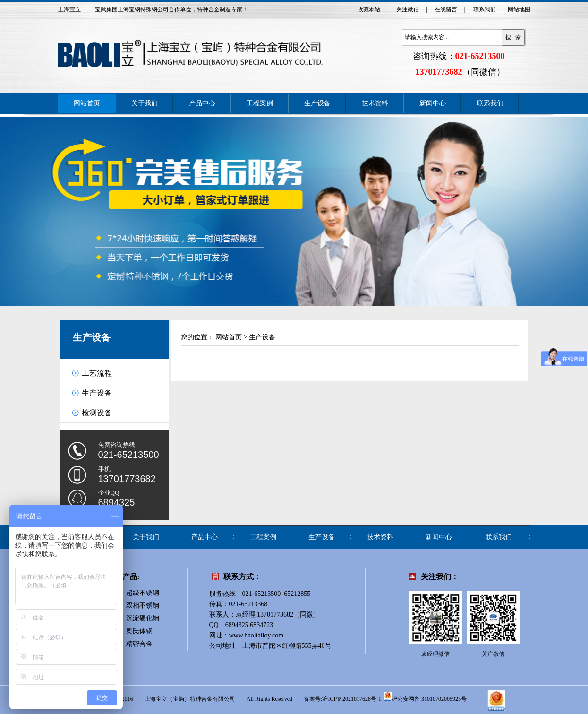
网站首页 (87, 103)
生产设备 (317, 103)
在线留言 (446, 9)
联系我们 (485, 9)
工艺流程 (97, 373)
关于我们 (145, 103)
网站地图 (519, 9)
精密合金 (139, 644)
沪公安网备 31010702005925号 (425, 697)
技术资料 (375, 103)
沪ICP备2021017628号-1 (352, 699)
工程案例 (260, 103)
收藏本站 (369, 9)
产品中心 (202, 103)
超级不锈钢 (143, 593)
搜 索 (513, 37)
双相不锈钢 (143, 606)
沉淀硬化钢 (143, 618)
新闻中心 (433, 103)
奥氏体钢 (139, 631)
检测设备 (97, 413)
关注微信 (408, 9)
